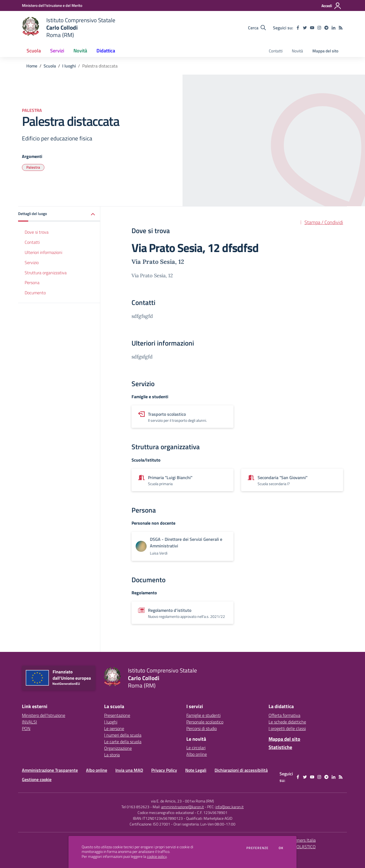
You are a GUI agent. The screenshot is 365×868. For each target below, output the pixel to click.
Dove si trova (37, 232)
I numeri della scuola (123, 735)
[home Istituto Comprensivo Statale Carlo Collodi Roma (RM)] (69, 28)
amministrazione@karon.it (182, 807)
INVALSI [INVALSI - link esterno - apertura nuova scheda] (29, 722)
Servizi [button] (57, 51)
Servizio (32, 262)
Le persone (114, 728)
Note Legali (196, 770)
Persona (32, 282)
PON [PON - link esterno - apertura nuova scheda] (26, 728)
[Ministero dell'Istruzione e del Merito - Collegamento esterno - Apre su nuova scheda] (52, 5)
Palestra (33, 167)
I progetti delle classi (287, 728)
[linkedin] (333, 28)
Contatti (32, 242)
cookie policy (157, 856)
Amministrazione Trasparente (50, 770)
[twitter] (305, 28)
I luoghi (69, 66)
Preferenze (257, 848)
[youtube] (312, 28)
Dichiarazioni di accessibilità (241, 770)
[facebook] (298, 28)
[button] (59, 214)
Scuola (50, 66)
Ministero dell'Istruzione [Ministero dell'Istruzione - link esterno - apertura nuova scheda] (44, 715)
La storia (112, 755)
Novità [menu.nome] (297, 51)
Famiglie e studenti (203, 715)
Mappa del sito (325, 51)
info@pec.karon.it (229, 807)
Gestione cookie (37, 779)
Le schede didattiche (287, 722)
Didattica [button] (106, 51)
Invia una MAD (129, 770)
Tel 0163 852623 (135, 807)
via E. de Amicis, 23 (166, 801)
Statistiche (280, 747)
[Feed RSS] (341, 28)
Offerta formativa (284, 715)
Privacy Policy (164, 770)
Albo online (197, 754)
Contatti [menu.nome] (276, 51)
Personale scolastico (205, 722)
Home (32, 66)
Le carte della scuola (123, 742)
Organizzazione (118, 748)
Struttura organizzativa (46, 273)
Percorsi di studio (202, 728)
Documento (35, 293)
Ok (281, 848)
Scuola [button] (34, 51)
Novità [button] (80, 51)
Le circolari (196, 748)
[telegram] (326, 28)
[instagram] (319, 28)
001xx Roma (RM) (199, 801)
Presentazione (117, 715)
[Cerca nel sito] (257, 28)
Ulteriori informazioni (43, 252)
